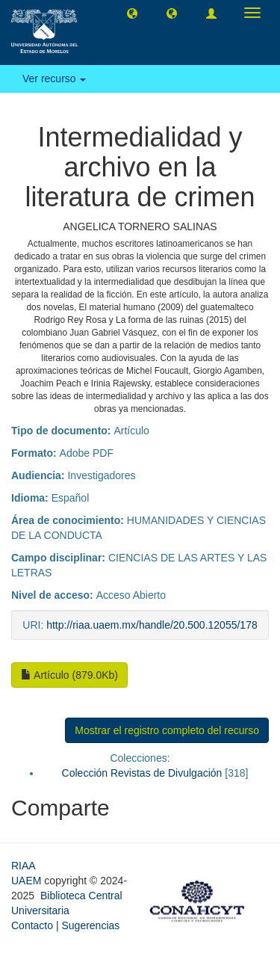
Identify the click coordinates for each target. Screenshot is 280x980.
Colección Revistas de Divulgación (142, 773)
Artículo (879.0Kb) (69, 675)
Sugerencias (90, 925)
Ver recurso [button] (54, 78)
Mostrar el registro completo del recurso (167, 730)
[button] (132, 13)
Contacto (32, 925)
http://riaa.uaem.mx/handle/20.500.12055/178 (152, 625)
